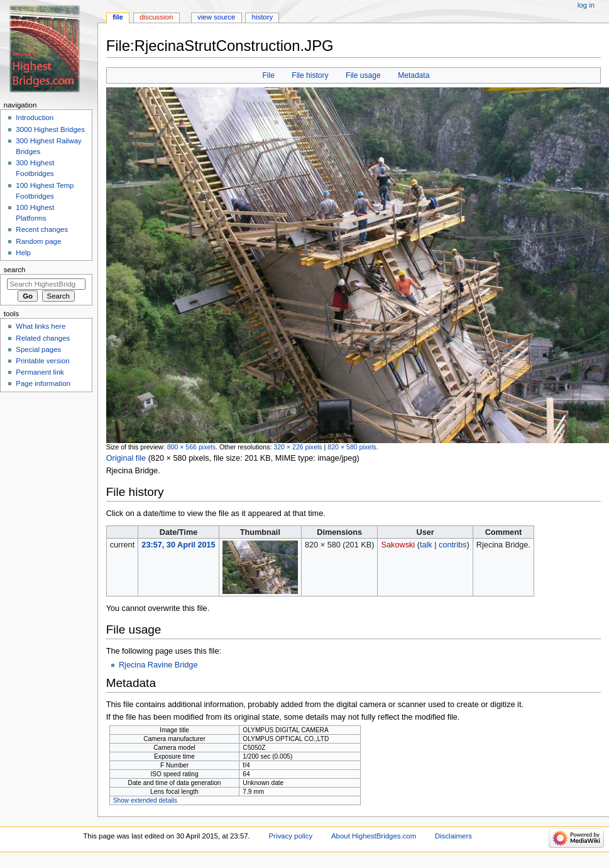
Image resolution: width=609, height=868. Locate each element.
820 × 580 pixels (352, 447)
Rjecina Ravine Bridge (158, 665)
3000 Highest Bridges (50, 129)
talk (426, 545)
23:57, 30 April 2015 (178, 545)
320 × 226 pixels (298, 447)
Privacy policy (290, 836)
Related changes (43, 338)
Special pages (38, 349)
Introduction (35, 118)
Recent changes (42, 229)
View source (216, 17)
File (268, 75)
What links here (41, 326)
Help (23, 253)
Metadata (414, 75)
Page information (43, 383)
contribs (453, 545)
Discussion (156, 17)
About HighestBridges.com (374, 836)
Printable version (42, 361)
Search (15, 270)
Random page (38, 241)
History (263, 17)
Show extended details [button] (145, 800)
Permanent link (40, 372)
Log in (586, 5)
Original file (126, 458)
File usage (363, 75)
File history (310, 75)
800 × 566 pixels (191, 447)
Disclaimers (453, 836)
